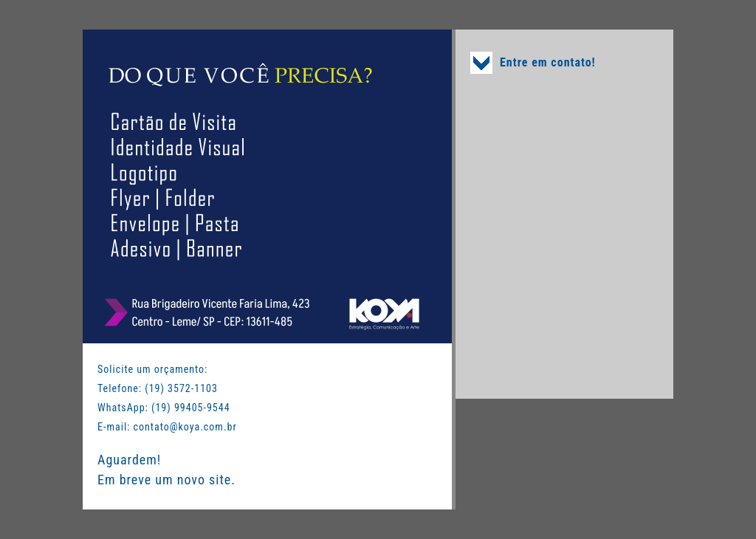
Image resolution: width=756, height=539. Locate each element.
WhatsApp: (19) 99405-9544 (164, 408)
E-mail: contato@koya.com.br (167, 427)
